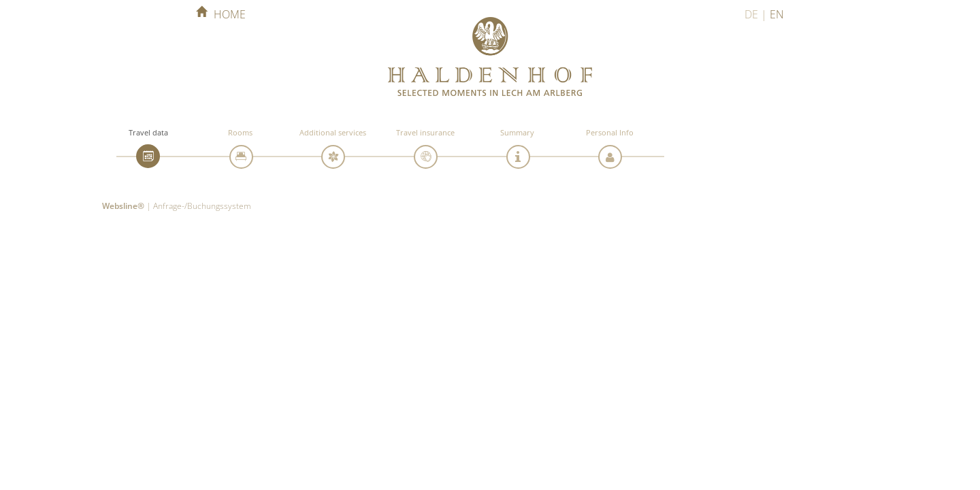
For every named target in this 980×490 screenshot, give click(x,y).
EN (777, 14)
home (221, 14)
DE (751, 14)
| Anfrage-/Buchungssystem (177, 206)
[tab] (148, 156)
